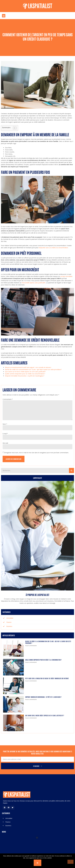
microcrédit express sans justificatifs (34, 283)
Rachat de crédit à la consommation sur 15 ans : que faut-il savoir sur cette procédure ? (33, 369)
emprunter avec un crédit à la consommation (53, 248)
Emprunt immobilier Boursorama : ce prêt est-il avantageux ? (25, 376)
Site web (5, 443)
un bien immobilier (66, 276)
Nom (5, 424)
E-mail (5, 434)
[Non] (70, 862)
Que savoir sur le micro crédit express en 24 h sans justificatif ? (25, 372)
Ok (37, 863)
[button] (4, 16)
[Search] (71, 470)
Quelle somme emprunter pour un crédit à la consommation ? (25, 374)
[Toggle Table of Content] (14, 128)
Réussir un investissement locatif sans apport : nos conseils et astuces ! (28, 367)
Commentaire (8, 399)
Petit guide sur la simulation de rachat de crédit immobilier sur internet (47, 678)
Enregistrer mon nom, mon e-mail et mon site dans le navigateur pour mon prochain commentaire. (36, 453)
